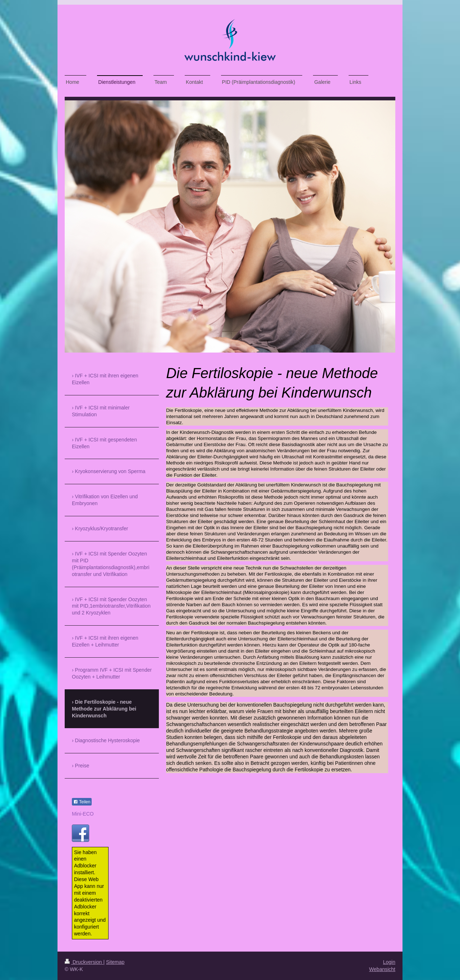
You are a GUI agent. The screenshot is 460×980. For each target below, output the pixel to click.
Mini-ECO (83, 814)
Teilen (82, 802)
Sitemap (115, 962)
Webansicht (382, 969)
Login (389, 962)
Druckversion (84, 962)
